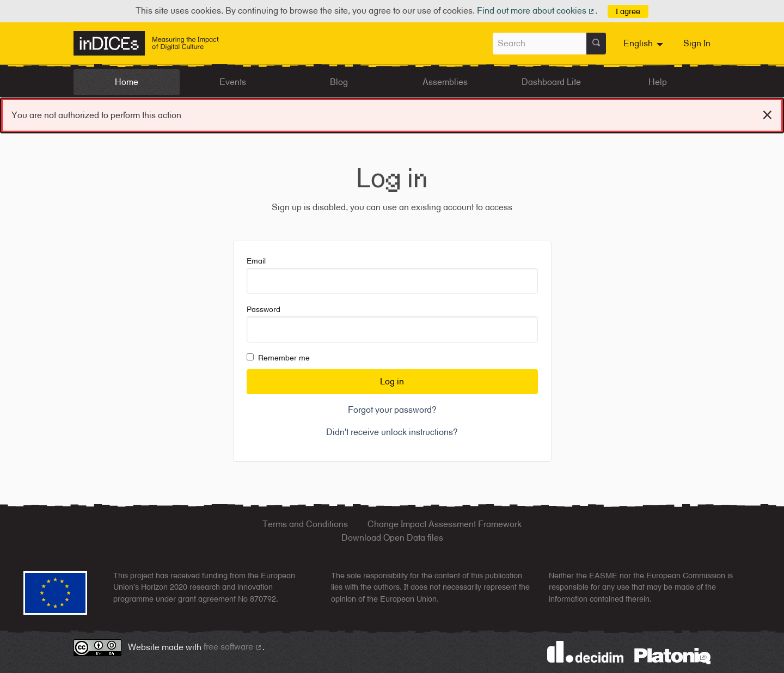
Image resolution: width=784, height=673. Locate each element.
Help (658, 82)
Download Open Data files (392, 538)
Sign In (697, 43)
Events (233, 82)
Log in (392, 381)
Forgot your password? (392, 410)
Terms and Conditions (305, 524)
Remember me (278, 358)
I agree (628, 11)
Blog (339, 82)
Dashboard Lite (551, 82)
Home (127, 82)
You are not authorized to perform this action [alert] (392, 113)
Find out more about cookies (536, 11)
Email (392, 275)
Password (392, 324)
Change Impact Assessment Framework (445, 524)
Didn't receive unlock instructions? (392, 432)
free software (233, 647)
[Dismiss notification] (767, 113)
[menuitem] (645, 44)
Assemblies (445, 82)
